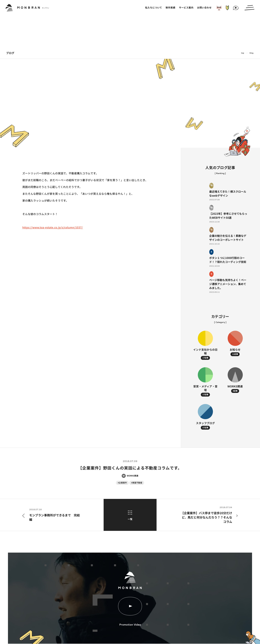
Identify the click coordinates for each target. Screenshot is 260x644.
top (243, 53)
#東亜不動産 (137, 483)
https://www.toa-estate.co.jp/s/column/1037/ (53, 227)
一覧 (130, 516)
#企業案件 (122, 483)
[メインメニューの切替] (249, 8)
